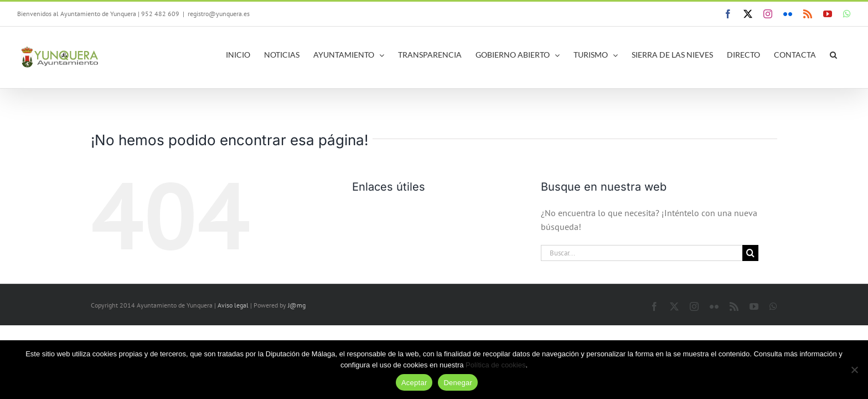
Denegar (458, 383)
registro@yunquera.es (219, 14)
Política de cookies (495, 365)
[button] (847, 55)
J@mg (297, 305)
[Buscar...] (642, 253)
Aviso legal (233, 305)
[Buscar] (750, 253)
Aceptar (414, 383)
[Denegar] (854, 370)
